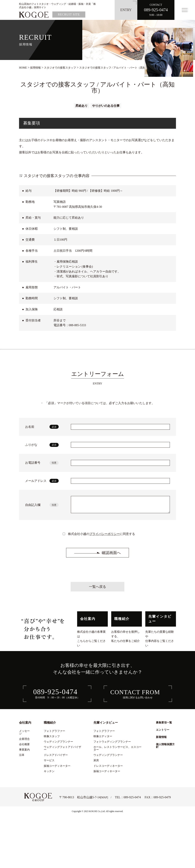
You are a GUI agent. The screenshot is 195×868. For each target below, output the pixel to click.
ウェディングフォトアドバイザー (62, 751)
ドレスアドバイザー (56, 758)
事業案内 (24, 752)
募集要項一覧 (164, 725)
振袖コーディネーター (57, 769)
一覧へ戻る (97, 590)
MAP (104, 800)
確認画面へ (111, 556)
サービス (49, 763)
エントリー (163, 733)
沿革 (22, 758)
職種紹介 (122, 622)
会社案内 (88, 622)
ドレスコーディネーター (108, 769)
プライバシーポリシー (105, 537)
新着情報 (161, 740)
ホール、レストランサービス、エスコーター (117, 751)
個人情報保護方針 (165, 748)
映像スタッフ (52, 739)
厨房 (96, 763)
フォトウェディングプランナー (112, 744)
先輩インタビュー (160, 622)
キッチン (49, 774)
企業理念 (24, 742)
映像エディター (103, 739)
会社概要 (24, 747)
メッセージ (24, 735)
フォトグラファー (54, 734)
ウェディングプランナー (58, 744)
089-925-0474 (132, 800)
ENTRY (126, 10)
